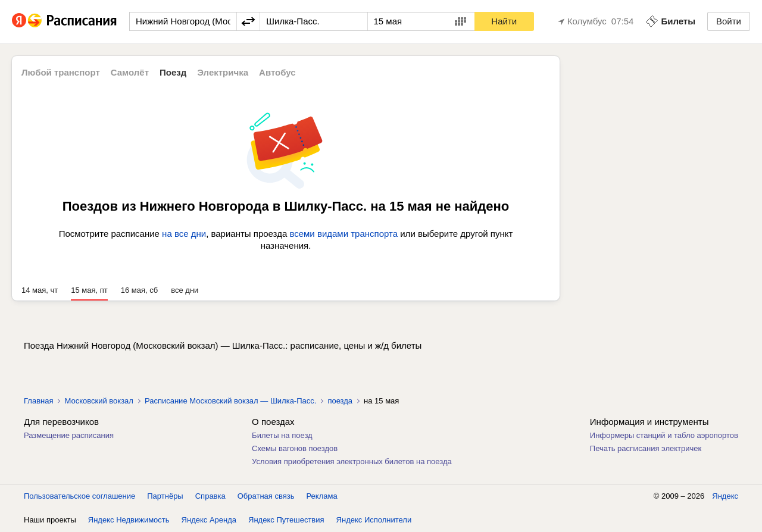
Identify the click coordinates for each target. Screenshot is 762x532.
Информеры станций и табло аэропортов (664, 435)
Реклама (322, 496)
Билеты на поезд (282, 435)
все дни (185, 290)
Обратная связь (266, 496)
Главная (38, 401)
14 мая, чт (40, 290)
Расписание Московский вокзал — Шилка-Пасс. (230, 401)
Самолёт (130, 72)
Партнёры (165, 496)
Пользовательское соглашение (79, 496)
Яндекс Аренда (209, 520)
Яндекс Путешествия (286, 520)
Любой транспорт (61, 72)
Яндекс (725, 496)
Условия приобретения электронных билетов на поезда (352, 461)
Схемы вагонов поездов (295, 448)
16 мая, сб (139, 290)
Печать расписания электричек (646, 448)
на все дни (184, 234)
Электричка (223, 72)
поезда (340, 401)
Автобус (277, 72)
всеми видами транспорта (343, 234)
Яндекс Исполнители (374, 520)
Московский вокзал (99, 401)
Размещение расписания (69, 435)
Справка (210, 496)
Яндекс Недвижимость (129, 520)
